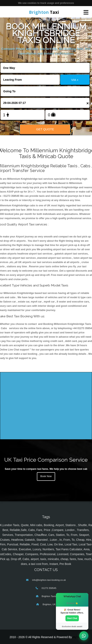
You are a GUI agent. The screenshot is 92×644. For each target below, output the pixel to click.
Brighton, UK (49, 604)
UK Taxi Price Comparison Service (46, 460)
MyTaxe (78, 637)
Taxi (44, 12)
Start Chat (72, 618)
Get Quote (45, 129)
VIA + (75, 80)
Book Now (46, 476)
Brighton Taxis (49, 596)
